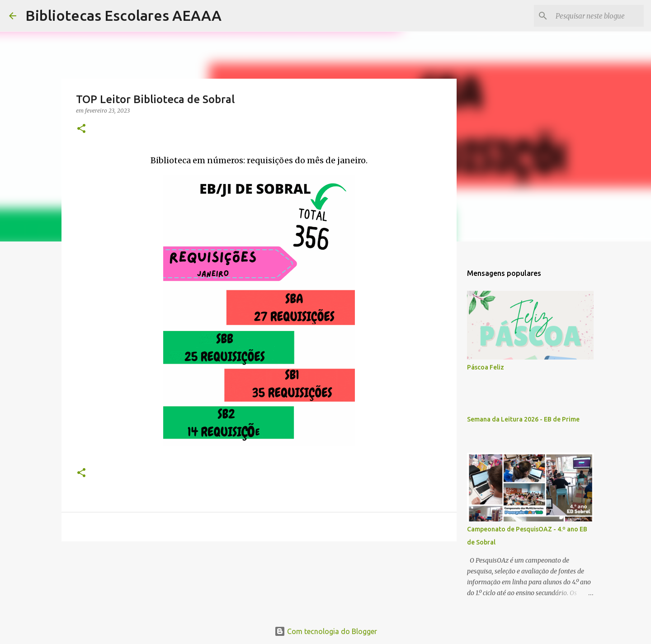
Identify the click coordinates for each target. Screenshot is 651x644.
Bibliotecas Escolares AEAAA (123, 15)
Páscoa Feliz (486, 367)
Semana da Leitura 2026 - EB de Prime (523, 419)
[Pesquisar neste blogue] (596, 16)
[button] (81, 129)
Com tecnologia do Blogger (326, 631)
